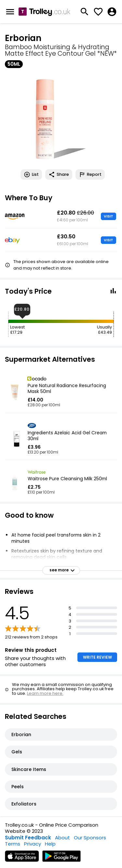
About (62, 838)
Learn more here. (45, 693)
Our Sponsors (90, 838)
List (31, 175)
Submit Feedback (28, 838)
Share (59, 175)
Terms (13, 844)
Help (50, 844)
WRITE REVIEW (97, 657)
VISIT (108, 216)
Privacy (33, 844)
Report (90, 175)
